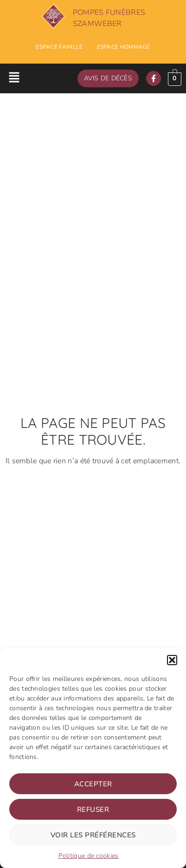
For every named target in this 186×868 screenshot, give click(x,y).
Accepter (93, 784)
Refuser (93, 810)
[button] (172, 660)
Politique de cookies (89, 856)
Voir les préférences (93, 835)
